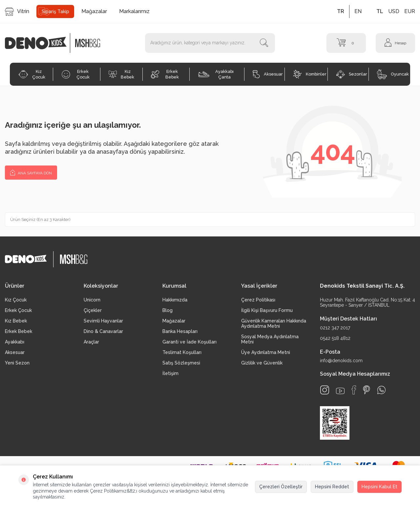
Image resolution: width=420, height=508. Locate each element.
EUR (410, 11)
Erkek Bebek (165, 74)
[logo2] (88, 43)
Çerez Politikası (258, 300)
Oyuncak (393, 74)
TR (341, 11)
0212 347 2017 (335, 328)
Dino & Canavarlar (103, 331)
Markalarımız (134, 11)
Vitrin (17, 12)
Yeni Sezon (17, 363)
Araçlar (91, 342)
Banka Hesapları (180, 331)
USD (394, 11)
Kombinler (310, 74)
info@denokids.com (341, 361)
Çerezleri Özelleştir (281, 487)
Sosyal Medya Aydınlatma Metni (270, 339)
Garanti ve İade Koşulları (189, 342)
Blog (168, 310)
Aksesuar (268, 74)
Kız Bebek (121, 74)
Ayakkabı (15, 342)
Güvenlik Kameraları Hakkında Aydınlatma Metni (274, 323)
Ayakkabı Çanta (216, 74)
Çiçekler (93, 310)
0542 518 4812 (335, 338)
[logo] (39, 43)
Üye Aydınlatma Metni (266, 352)
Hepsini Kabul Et (379, 487)
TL (380, 11)
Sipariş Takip (55, 11)
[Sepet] (346, 43)
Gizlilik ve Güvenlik (262, 363)
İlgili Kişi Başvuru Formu (267, 310)
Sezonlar (352, 74)
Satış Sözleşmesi (181, 363)
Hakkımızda (175, 300)
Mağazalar (94, 11)
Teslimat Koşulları (182, 352)
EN (358, 11)
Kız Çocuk (32, 74)
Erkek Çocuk (76, 74)
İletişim (170, 373)
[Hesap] (395, 43)
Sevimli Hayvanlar (103, 321)
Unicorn (92, 300)
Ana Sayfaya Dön (31, 172)
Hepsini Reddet (332, 487)
